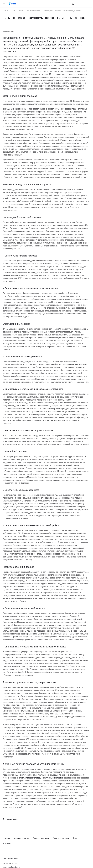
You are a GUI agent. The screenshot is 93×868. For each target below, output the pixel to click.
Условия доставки (41, 838)
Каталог (6, 838)
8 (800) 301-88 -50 (10, 863)
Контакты (7, 843)
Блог (75, 838)
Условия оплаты (21, 838)
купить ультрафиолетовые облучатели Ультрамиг (41, 778)
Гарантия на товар (61, 838)
